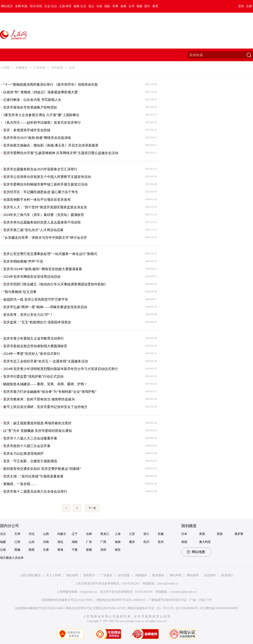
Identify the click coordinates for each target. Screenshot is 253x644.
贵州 (161, 542)
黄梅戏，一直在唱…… (20, 484)
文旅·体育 (65, 6)
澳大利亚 (205, 542)
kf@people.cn (89, 592)
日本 (184, 534)
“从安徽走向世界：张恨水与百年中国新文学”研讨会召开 (45, 238)
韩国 (184, 542)
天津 (17, 534)
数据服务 (158, 575)
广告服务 (106, 575)
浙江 (146, 534)
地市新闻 (57, 68)
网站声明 (176, 575)
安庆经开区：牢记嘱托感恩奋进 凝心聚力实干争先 (41, 192)
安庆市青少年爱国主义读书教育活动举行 (34, 338)
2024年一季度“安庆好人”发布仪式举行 (32, 354)
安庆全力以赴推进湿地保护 (23, 454)
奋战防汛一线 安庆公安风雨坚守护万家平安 (36, 299)
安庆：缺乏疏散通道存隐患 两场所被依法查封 (37, 423)
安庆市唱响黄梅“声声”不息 (23, 261)
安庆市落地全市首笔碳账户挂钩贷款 (30, 107)
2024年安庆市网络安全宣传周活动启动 (32, 277)
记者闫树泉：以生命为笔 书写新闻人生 (32, 100)
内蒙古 (62, 534)
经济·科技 (36, 6)
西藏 (17, 550)
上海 (118, 534)
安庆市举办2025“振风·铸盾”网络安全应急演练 (37, 138)
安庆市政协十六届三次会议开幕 (27, 446)
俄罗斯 (239, 534)
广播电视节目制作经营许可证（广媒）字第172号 (180, 600)
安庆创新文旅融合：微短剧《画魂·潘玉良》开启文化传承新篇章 (51, 145)
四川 (146, 542)
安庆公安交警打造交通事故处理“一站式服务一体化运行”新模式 (50, 254)
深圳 (103, 550)
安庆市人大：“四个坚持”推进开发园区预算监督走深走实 (45, 207)
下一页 (92, 508)
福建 (3, 542)
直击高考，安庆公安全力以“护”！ (28, 315)
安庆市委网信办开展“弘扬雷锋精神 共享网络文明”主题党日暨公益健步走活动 (61, 153)
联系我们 (227, 575)
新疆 (89, 550)
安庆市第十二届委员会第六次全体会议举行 (35, 491)
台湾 (131, 6)
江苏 (132, 534)
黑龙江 (105, 534)
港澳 (123, 6)
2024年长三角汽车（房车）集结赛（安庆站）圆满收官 (44, 215)
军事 (115, 6)
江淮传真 (39, 68)
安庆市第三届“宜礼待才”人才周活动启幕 (33, 230)
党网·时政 (21, 6)
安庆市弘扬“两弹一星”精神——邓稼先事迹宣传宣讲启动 (45, 307)
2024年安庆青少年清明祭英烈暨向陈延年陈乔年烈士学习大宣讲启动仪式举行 (61, 369)
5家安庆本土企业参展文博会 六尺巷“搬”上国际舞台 (41, 115)
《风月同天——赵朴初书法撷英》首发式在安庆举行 (42, 123)
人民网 (5, 68)
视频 (139, 6)
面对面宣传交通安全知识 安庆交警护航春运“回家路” (42, 469)
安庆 (72, 68)
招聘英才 (89, 575)
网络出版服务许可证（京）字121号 (150, 608)
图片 (147, 6)
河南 (46, 542)
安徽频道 (22, 68)
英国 (220, 534)
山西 (46, 534)
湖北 (60, 542)
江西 (17, 542)
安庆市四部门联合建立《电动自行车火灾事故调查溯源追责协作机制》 (55, 284)
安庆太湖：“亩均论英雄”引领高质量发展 (33, 476)
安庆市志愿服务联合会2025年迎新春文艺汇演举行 (40, 169)
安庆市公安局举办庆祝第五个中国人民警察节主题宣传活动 (47, 177)
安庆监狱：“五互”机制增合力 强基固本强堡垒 (37, 322)
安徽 (161, 534)
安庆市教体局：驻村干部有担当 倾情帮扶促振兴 (39, 399)
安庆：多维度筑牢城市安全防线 (27, 130)
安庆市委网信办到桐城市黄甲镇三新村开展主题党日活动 (45, 184)
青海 (60, 550)
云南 (3, 550)
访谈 (99, 6)
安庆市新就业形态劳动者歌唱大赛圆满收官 (35, 346)
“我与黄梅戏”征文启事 (20, 292)
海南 (118, 542)
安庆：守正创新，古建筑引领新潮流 (30, 461)
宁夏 (75, 550)
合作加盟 (124, 575)
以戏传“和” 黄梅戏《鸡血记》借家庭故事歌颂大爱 (40, 92)
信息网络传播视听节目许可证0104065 (39, 608)
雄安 (118, 550)
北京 (3, 534)
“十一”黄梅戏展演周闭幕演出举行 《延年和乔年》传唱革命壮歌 (51, 85)
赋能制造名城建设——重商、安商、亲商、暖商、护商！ (45, 384)
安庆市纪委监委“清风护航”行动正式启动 (33, 376)
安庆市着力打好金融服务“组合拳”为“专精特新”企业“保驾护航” (50, 392)
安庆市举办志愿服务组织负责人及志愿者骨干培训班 (42, 222)
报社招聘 (72, 575)
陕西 (32, 550)
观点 (91, 6)
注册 (249, 6)
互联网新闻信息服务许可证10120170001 (67, 600)
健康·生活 (80, 6)
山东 (32, 542)
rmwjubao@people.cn (183, 592)
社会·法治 (51, 6)
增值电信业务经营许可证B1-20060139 (121, 600)
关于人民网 (53, 575)
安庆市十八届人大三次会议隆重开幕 (30, 438)
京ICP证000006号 (187, 608)
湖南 (75, 542)
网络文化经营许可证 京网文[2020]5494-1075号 (96, 608)
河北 (32, 534)
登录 (241, 6)
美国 (202, 534)
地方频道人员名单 (12, 558)
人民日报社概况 (30, 575)
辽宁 (75, 534)
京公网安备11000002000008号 (219, 608)
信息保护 (210, 575)
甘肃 (46, 550)
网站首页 (7, 6)
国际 (107, 6)
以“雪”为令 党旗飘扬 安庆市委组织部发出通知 (38, 431)
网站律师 (193, 575)
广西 (103, 542)
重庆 (132, 542)
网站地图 (198, 552)
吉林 (89, 534)
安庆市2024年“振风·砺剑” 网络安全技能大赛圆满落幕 (43, 269)
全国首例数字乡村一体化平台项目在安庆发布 (37, 200)
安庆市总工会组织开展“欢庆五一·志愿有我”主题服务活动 (46, 361)
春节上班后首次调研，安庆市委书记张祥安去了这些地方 (45, 407)
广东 (89, 542)
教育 (155, 6)
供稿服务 (141, 575)
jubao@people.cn (168, 584)
